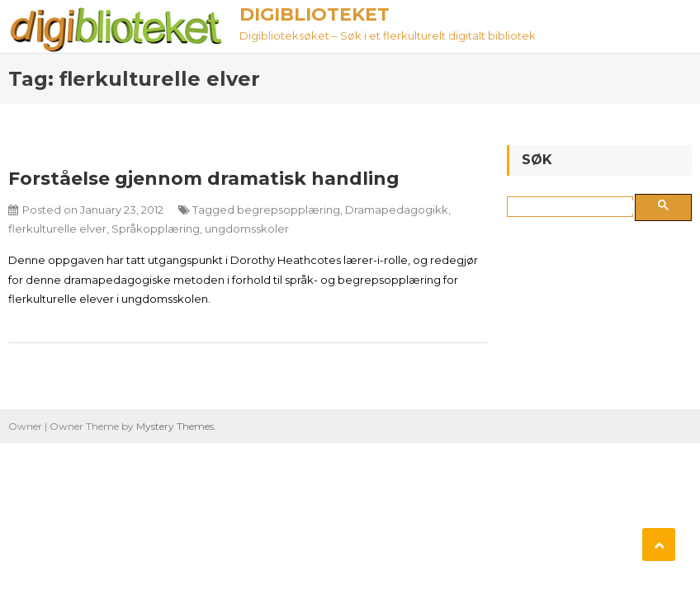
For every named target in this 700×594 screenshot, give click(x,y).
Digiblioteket (315, 14)
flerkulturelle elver (57, 229)
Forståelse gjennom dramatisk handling (204, 179)
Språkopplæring (156, 229)
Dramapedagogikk (397, 210)
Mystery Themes (175, 426)
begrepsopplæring (289, 210)
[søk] (573, 207)
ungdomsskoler (247, 229)
